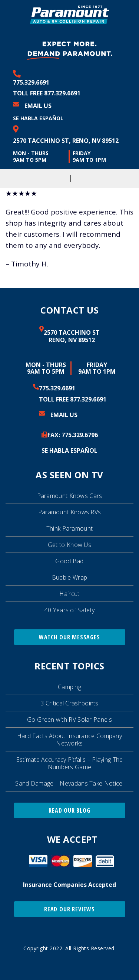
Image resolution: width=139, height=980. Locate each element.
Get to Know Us (69, 545)
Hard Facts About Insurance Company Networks (69, 740)
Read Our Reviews (69, 909)
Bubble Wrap (69, 577)
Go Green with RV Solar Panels (69, 720)
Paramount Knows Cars (70, 496)
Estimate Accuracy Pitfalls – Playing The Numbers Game (69, 763)
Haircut (69, 594)
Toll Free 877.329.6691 (47, 93)
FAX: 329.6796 (73, 435)
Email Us (38, 106)
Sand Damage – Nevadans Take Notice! (69, 783)
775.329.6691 (31, 82)
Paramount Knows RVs (70, 512)
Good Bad (69, 561)
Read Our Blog (69, 810)
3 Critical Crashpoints (69, 703)
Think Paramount (70, 528)
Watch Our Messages (69, 637)
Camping (69, 687)
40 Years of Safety (69, 610)
